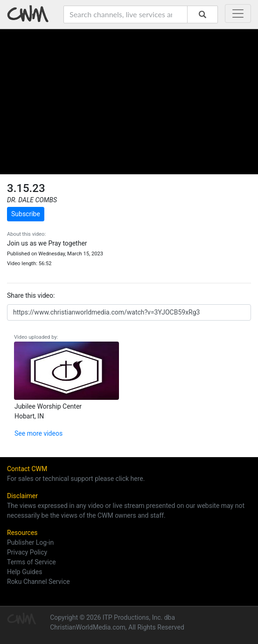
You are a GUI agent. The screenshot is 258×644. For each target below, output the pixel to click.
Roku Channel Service (38, 582)
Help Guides (24, 572)
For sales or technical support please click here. (76, 479)
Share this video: (31, 295)
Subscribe (26, 214)
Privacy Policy (27, 552)
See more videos (38, 433)
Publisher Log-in (30, 542)
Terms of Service (31, 562)
